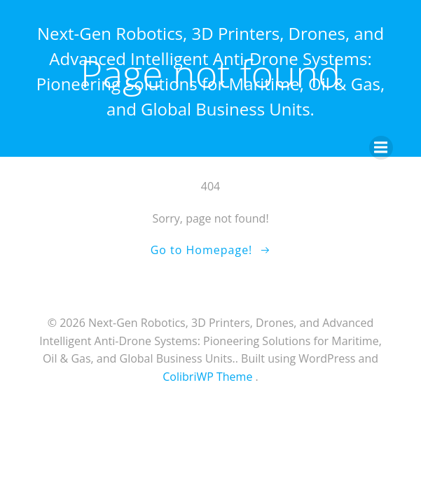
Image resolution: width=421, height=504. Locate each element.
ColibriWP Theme (207, 377)
